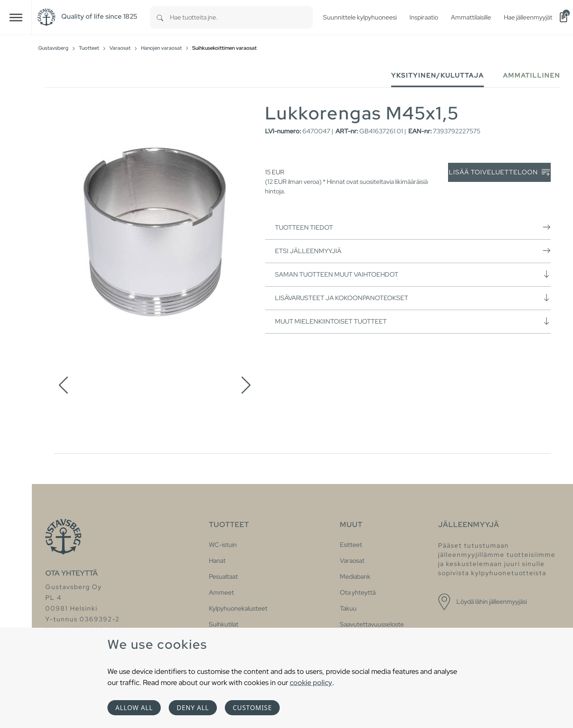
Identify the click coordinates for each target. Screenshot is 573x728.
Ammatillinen (532, 75)
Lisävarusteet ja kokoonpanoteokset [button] (413, 298)
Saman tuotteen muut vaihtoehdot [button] (413, 274)
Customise (252, 708)
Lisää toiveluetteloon (499, 173)
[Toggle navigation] (16, 17)
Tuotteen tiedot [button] (413, 227)
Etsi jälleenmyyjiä (413, 251)
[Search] (160, 17)
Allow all (134, 708)
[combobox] (241, 17)
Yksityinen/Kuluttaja (438, 75)
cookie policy (311, 682)
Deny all (193, 708)
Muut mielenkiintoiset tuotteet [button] (413, 321)
